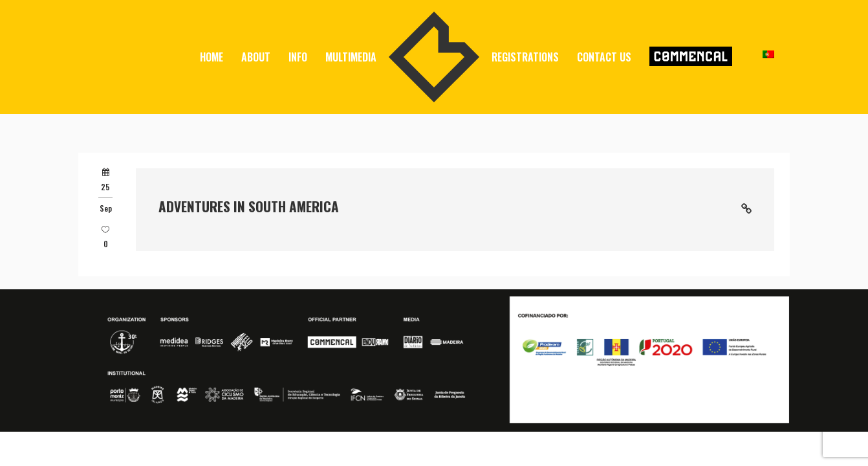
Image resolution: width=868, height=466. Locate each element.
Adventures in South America (249, 206)
